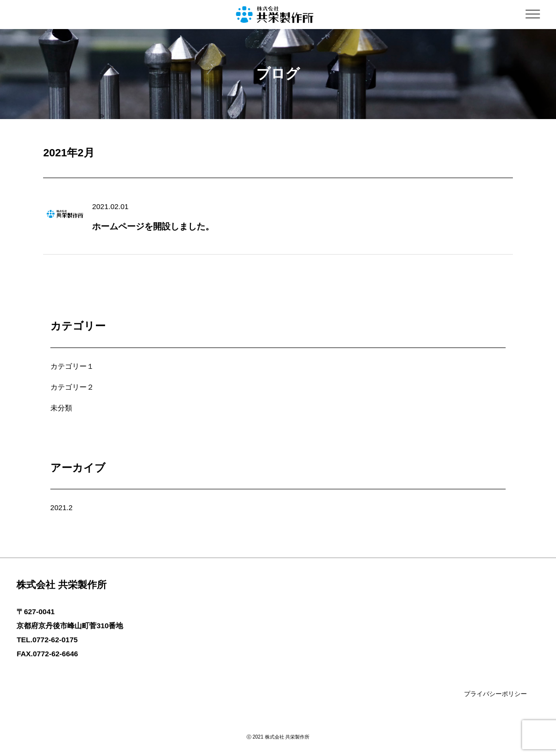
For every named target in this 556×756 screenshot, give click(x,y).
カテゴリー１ (72, 366)
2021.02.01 (110, 206)
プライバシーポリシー (495, 694)
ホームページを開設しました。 (153, 227)
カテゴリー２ (72, 387)
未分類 (61, 408)
